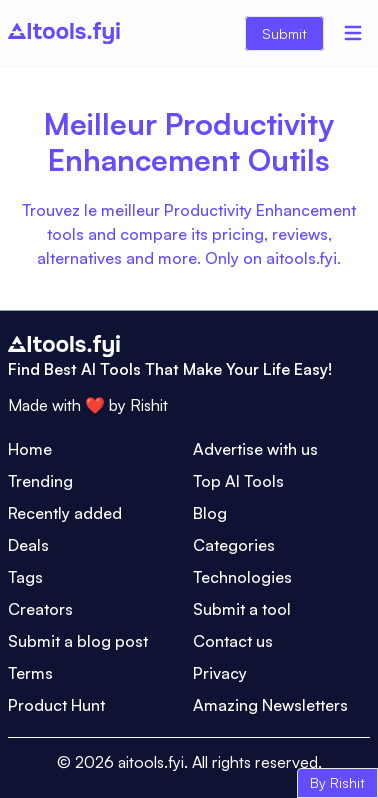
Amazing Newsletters (270, 705)
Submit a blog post (78, 641)
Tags (25, 577)
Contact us (233, 641)
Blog (210, 513)
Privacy (220, 673)
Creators (40, 609)
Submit (284, 33)
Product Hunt (56, 705)
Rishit (149, 405)
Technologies (242, 577)
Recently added (65, 513)
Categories (234, 545)
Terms (30, 673)
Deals (28, 545)
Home (30, 449)
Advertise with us (255, 449)
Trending (40, 481)
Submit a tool (242, 609)
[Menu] (353, 33)
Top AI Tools (238, 481)
